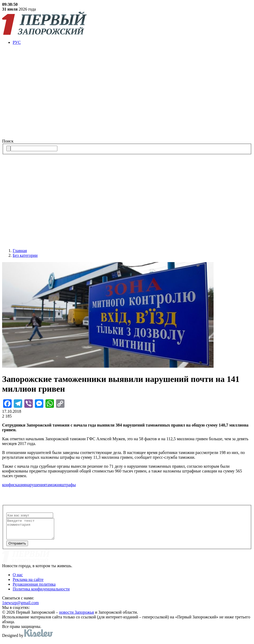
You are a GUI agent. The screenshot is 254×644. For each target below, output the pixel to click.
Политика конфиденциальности (41, 593)
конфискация (14, 485)
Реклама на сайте (28, 583)
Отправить (17, 547)
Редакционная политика (34, 588)
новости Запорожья (77, 616)
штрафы (68, 485)
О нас (18, 579)
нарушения (36, 485)
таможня (53, 485)
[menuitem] (132, 42)
